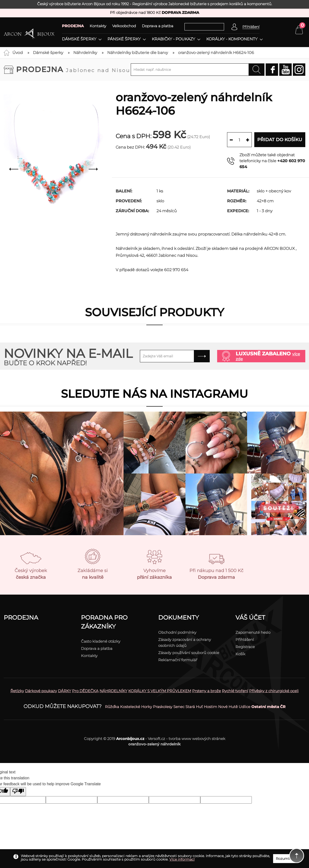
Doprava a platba (158, 26)
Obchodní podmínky (177, 632)
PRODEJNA (73, 26)
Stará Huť (194, 707)
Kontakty (98, 26)
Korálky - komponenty (232, 39)
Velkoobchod (124, 26)
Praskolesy (163, 707)
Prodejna (73, 69)
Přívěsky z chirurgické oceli (274, 691)
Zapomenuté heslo (253, 632)
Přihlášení (245, 640)
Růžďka (112, 707)
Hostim (210, 707)
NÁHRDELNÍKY (113, 691)
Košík (240, 654)
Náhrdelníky (85, 53)
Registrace (245, 647)
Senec (179, 707)
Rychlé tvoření (235, 691)
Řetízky (17, 691)
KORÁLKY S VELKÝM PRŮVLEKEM (160, 691)
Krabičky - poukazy (173, 39)
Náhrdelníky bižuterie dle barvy (138, 53)
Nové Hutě (228, 707)
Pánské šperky (124, 39)
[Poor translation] (18, 792)
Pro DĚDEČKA (85, 691)
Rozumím (284, 859)
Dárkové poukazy (41, 691)
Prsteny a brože (206, 691)
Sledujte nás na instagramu (154, 394)
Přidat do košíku (280, 140)
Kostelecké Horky (136, 707)
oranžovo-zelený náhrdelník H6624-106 (216, 53)
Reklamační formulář (178, 660)
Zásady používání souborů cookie (189, 653)
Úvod (18, 53)
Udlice (245, 707)
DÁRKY (64, 691)
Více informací (182, 859)
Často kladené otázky (101, 641)
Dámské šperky (79, 39)
